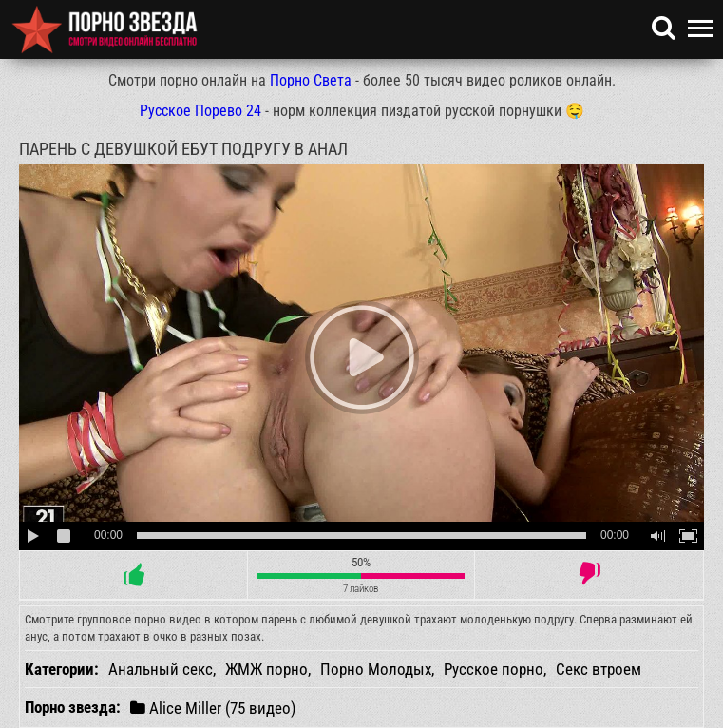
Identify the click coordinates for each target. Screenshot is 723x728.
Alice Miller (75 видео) (213, 708)
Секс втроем (599, 669)
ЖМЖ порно (266, 669)
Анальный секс (161, 669)
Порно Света (311, 80)
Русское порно (494, 669)
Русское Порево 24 (200, 111)
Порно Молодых (376, 669)
